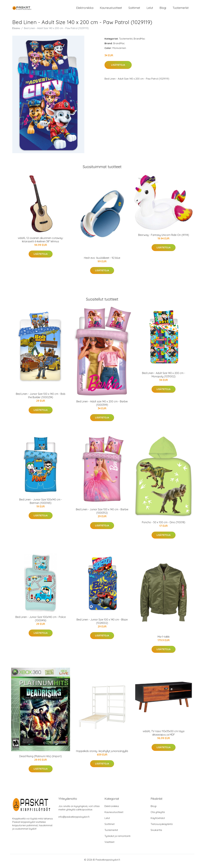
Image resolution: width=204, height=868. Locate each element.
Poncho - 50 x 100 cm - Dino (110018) (164, 525)
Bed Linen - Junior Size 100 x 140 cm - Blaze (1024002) (102, 624)
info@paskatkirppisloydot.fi (74, 820)
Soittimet (134, 9)
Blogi (163, 9)
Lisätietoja (118, 68)
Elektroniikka (85, 9)
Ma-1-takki (164, 639)
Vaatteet (109, 845)
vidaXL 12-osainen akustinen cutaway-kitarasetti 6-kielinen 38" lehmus (41, 242)
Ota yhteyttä (158, 815)
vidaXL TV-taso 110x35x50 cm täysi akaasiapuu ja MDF (164, 736)
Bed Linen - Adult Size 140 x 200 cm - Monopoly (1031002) (164, 377)
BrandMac (139, 41)
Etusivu (16, 31)
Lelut (150, 9)
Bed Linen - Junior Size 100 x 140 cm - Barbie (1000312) (102, 514)
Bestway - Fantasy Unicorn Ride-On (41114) (164, 238)
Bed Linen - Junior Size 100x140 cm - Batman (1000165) (41, 504)
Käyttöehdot (158, 821)
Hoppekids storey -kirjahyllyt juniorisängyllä (102, 754)
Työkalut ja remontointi (117, 839)
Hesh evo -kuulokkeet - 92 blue (102, 261)
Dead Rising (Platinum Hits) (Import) (41, 759)
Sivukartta (156, 833)
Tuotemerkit (181, 9)
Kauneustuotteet (111, 9)
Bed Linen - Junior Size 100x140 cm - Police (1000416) (41, 621)
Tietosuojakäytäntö (162, 827)
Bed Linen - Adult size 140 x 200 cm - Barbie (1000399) (102, 406)
